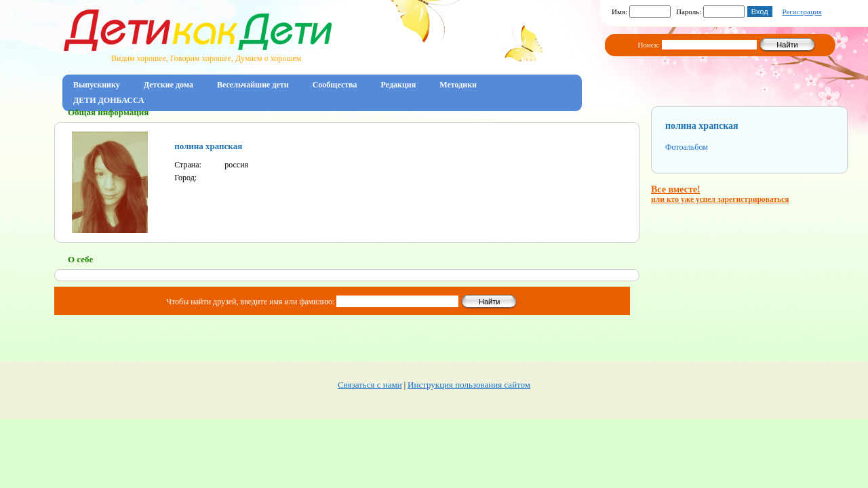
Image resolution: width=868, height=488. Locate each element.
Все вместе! (720, 194)
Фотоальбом (687, 147)
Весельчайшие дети (253, 85)
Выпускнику (97, 85)
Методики (458, 85)
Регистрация (802, 12)
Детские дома (169, 85)
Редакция (399, 85)
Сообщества (335, 85)
